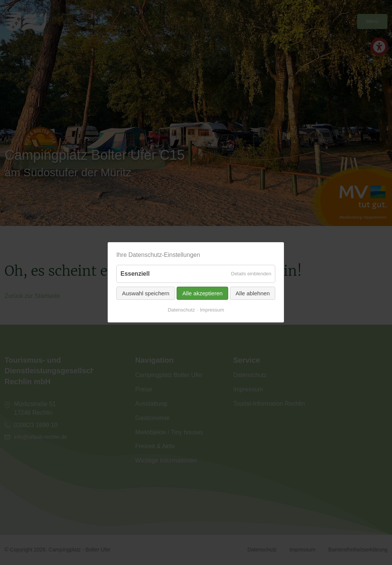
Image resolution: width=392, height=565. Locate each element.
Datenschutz (182, 310)
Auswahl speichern (146, 293)
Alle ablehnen (253, 293)
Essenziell (135, 274)
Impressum (212, 310)
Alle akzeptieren (203, 293)
